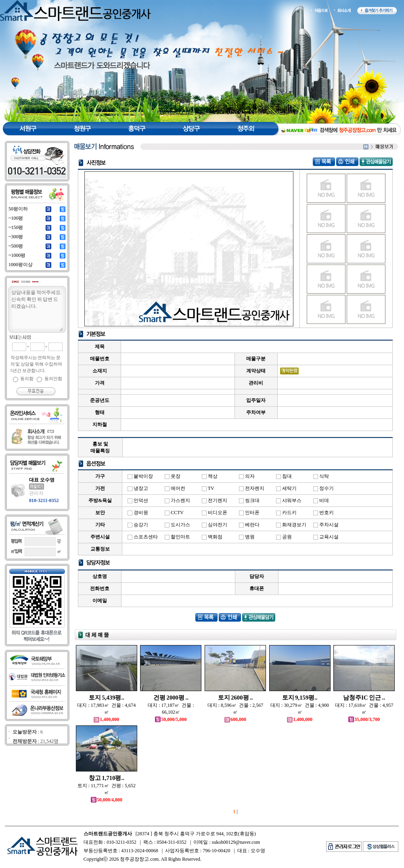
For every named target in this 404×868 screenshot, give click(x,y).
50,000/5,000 (171, 719)
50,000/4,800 (107, 800)
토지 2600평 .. (235, 698)
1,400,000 (106, 719)
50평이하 (18, 209)
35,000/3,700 (364, 719)
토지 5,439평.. (107, 698)
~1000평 (17, 255)
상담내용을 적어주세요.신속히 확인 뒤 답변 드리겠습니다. (37, 310)
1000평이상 (21, 265)
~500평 (16, 246)
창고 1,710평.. (107, 778)
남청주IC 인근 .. (364, 698)
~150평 (16, 227)
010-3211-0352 (44, 500)
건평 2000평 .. (171, 698)
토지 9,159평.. (300, 698)
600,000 (235, 719)
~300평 (16, 237)
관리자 (36, 493)
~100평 (16, 218)
